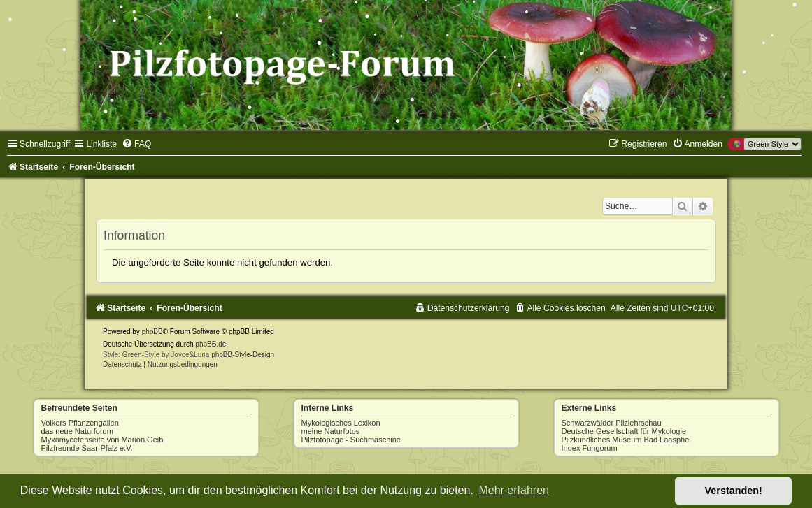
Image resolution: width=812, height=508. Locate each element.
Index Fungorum (590, 448)
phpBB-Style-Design (243, 355)
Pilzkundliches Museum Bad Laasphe (626, 440)
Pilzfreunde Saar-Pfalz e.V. (87, 448)
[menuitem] (136, 144)
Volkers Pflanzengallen (80, 423)
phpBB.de (211, 344)
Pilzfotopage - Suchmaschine (351, 440)
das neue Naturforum (77, 431)
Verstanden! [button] (734, 491)
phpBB (152, 332)
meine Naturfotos (331, 431)
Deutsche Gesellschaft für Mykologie (624, 431)
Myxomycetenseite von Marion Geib (102, 440)
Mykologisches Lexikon (341, 423)
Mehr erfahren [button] (514, 490)
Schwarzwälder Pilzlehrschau (612, 423)
